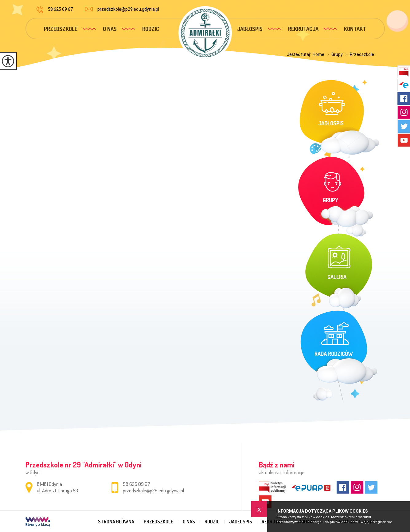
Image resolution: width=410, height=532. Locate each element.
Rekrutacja (303, 29)
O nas (110, 29)
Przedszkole (61, 29)
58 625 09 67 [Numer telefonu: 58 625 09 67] (137, 484)
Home (318, 54)
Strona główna (116, 522)
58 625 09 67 (55, 10)
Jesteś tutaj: (300, 54)
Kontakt (355, 29)
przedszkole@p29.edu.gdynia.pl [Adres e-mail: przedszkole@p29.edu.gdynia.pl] (153, 491)
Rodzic (151, 29)
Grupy (334, 54)
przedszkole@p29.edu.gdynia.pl (122, 9)
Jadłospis (250, 29)
